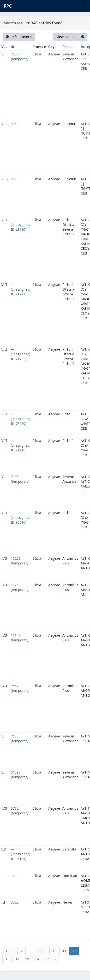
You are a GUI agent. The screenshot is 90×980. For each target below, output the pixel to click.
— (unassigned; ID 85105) (20, 854)
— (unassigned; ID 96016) (20, 517)
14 (17, 959)
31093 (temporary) (20, 775)
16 (37, 959)
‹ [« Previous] (6, 951)
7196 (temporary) (20, 479)
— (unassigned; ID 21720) (20, 225)
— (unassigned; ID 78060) (20, 419)
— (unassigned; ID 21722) (20, 354)
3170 (15, 179)
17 (47, 959)
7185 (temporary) (20, 739)
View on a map (70, 37)
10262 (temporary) (20, 561)
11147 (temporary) (20, 638)
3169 (15, 124)
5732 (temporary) (20, 811)
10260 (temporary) (20, 587)
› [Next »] (55, 959)
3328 (15, 902)
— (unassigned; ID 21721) (20, 289)
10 (54, 951)
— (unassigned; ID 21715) (20, 445)
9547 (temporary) (20, 688)
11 (64, 951)
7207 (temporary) (20, 57)
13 (7, 959)
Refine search (19, 37)
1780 (15, 876)
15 (27, 959)
